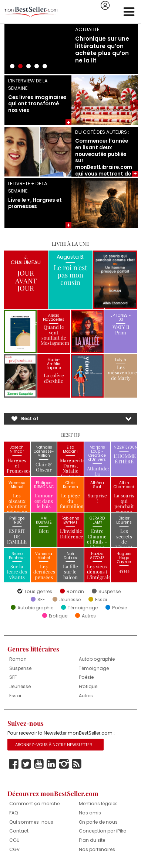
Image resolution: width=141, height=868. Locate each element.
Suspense (110, 592)
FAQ (14, 813)
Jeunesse (70, 600)
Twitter (26, 764)
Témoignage (83, 608)
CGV (14, 849)
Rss (77, 764)
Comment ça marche (34, 804)
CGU (14, 840)
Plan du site (92, 840)
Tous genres (38, 592)
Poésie (120, 608)
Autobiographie (35, 608)
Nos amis (90, 813)
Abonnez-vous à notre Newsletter (54, 745)
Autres (89, 616)
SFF (41, 600)
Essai (101, 600)
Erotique (58, 616)
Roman (75, 592)
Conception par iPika (103, 831)
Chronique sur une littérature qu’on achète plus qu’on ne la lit (102, 50)
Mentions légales (98, 804)
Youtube (39, 764)
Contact (19, 831)
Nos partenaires (97, 849)
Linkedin (51, 764)
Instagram (64, 764)
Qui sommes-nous (31, 822)
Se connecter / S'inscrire (105, 6)
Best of (30, 418)
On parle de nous (98, 822)
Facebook (14, 764)
